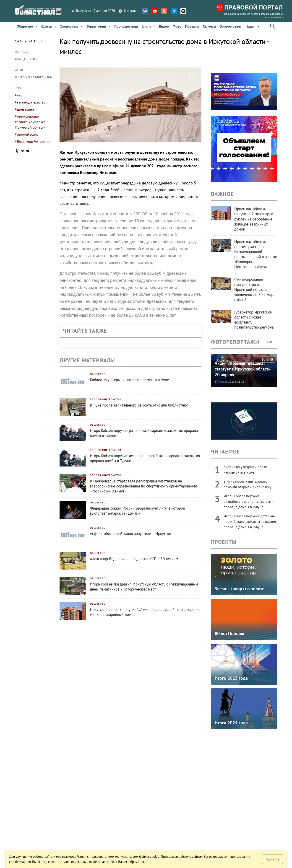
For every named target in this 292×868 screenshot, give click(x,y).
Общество (26, 59)
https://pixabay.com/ (34, 77)
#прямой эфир (27, 134)
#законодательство (30, 102)
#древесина (24, 109)
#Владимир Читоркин (32, 141)
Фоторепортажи (235, 342)
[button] (254, 26)
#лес (18, 95)
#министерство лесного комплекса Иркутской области (30, 122)
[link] (27, 26)
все (272, 342)
